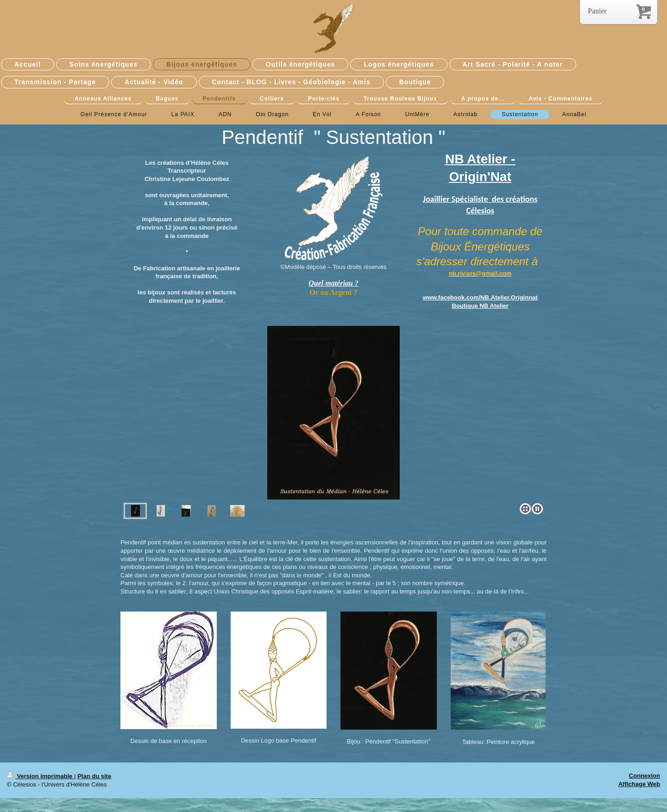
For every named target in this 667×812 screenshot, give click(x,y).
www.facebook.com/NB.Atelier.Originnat (480, 297)
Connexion (645, 776)
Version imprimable (41, 776)
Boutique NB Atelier (480, 306)
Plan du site (94, 776)
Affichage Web (639, 784)
